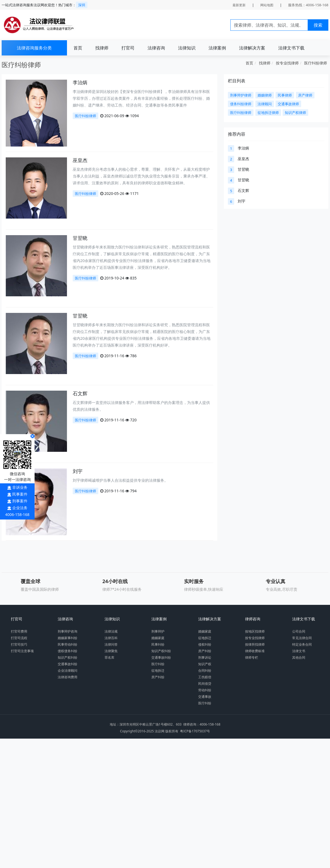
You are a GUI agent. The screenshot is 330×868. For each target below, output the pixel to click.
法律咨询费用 (68, 677)
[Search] (269, 25)
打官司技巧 (19, 644)
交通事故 (205, 697)
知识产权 (205, 664)
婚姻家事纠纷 (68, 638)
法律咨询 (156, 48)
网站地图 (267, 5)
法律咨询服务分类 (34, 48)
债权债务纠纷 (68, 651)
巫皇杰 (80, 160)
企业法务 (20, 508)
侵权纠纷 (205, 644)
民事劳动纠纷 (68, 644)
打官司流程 (19, 638)
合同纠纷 (205, 671)
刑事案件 (20, 501)
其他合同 (299, 657)
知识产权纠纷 (68, 657)
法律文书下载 (291, 48)
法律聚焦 (111, 651)
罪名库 (109, 657)
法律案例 (217, 48)
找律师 (102, 48)
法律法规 (111, 631)
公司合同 (299, 631)
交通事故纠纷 (68, 664)
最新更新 (239, 5)
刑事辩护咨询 (68, 631)
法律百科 (111, 638)
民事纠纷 (158, 644)
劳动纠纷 (205, 690)
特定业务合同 (302, 644)
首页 (78, 48)
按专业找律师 (287, 63)
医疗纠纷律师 (316, 63)
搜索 (318, 25)
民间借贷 (205, 684)
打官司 (128, 48)
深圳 (82, 5)
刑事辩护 (158, 631)
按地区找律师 (255, 631)
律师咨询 (253, 619)
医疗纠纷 (158, 664)
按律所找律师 (255, 644)
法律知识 (187, 48)
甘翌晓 (80, 238)
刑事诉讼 (205, 657)
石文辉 (80, 393)
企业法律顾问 (68, 671)
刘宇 (78, 471)
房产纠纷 (158, 677)
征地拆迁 (158, 671)
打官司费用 (19, 631)
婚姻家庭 (158, 638)
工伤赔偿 (205, 677)
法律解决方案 (252, 48)
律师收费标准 (255, 651)
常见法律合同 (302, 638)
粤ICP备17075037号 (195, 731)
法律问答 (111, 644)
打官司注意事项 (22, 651)
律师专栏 (252, 657)
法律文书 (299, 651)
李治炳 (80, 82)
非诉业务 (20, 487)
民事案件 (20, 494)
